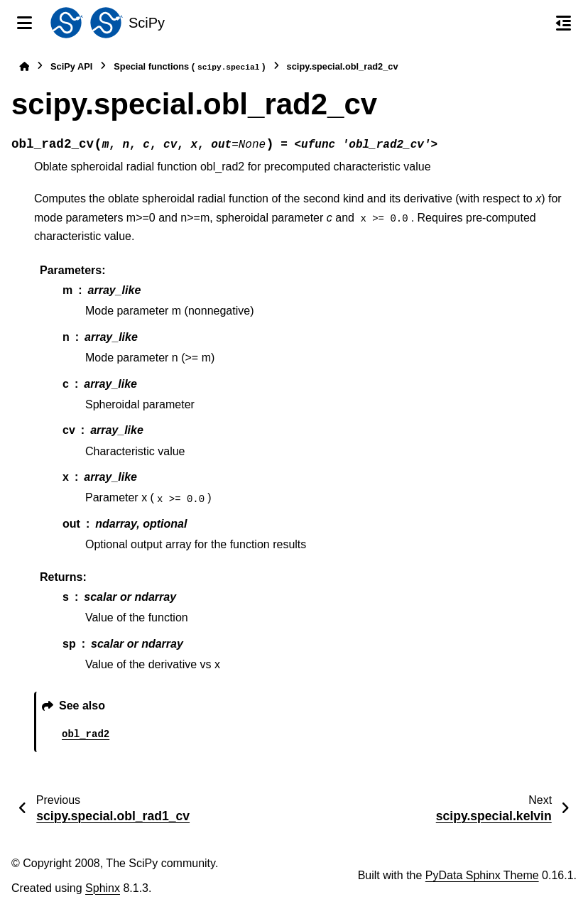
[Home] (24, 66)
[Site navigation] (24, 23)
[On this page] (563, 23)
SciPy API (71, 66)
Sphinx (103, 888)
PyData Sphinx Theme (482, 875)
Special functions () (189, 67)
